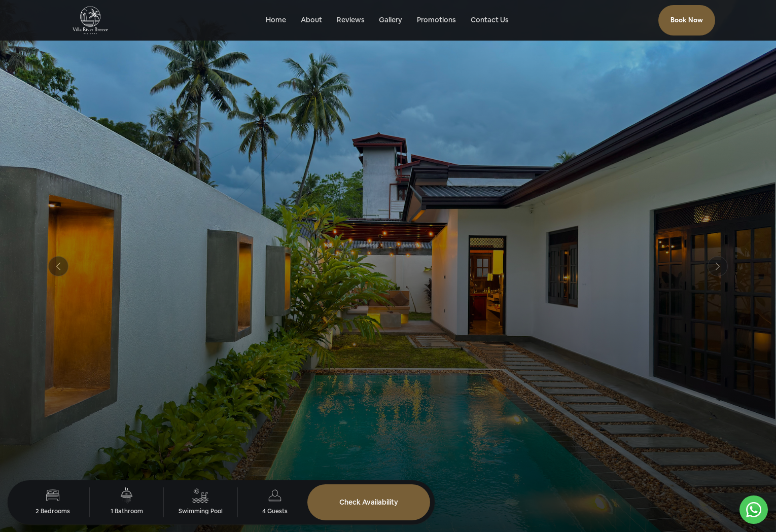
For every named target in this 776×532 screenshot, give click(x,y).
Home (276, 20)
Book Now (687, 20)
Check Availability (369, 502)
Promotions (436, 20)
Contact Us (490, 20)
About (311, 20)
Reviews (351, 20)
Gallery (391, 20)
